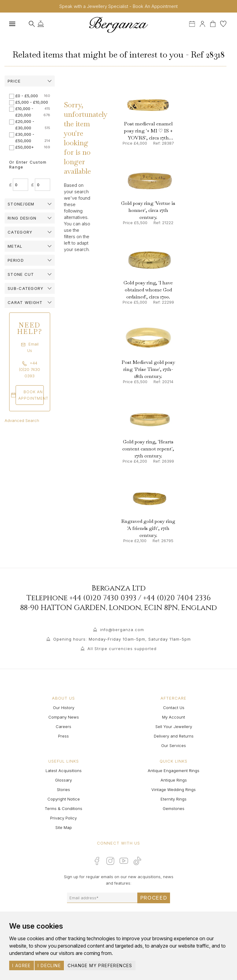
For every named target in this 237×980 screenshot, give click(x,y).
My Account (174, 717)
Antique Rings (174, 780)
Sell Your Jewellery (174, 727)
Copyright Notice (64, 799)
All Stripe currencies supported (122, 649)
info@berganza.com (122, 630)
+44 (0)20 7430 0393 (103, 598)
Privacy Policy (63, 818)
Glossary (63, 780)
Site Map (64, 827)
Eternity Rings (174, 799)
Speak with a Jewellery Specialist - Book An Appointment (118, 6)
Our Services (174, 745)
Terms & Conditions (63, 808)
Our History (64, 708)
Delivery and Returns (174, 736)
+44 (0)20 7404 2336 (177, 598)
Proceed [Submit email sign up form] (154, 898)
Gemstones (174, 808)
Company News (64, 717)
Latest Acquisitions (64, 771)
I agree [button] (22, 965)
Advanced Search (22, 420)
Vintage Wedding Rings (174, 790)
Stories (63, 790)
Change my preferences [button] (100, 965)
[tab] (30, 81)
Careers (63, 727)
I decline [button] (49, 965)
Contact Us (174, 708)
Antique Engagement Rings (174, 771)
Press (63, 736)
